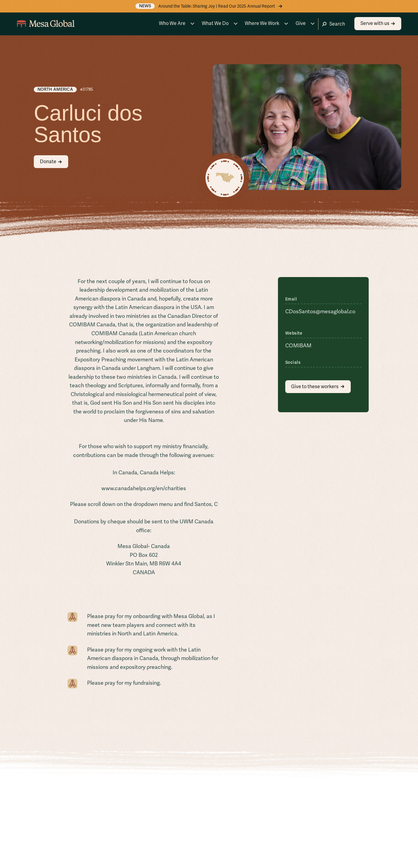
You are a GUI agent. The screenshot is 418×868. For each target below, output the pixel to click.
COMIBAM (298, 345)
